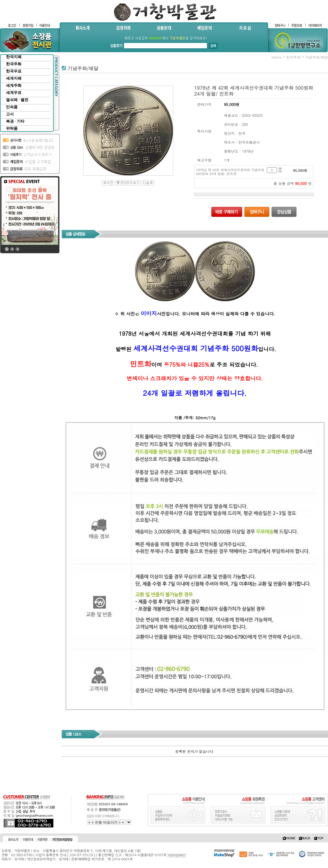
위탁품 (12, 128)
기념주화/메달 (317, 57)
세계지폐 (14, 78)
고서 (10, 114)
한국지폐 (14, 57)
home (276, 57)
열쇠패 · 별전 (17, 100)
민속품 (12, 107)
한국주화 (14, 64)
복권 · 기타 (15, 121)
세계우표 (14, 93)
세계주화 (14, 85)
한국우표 (14, 71)
